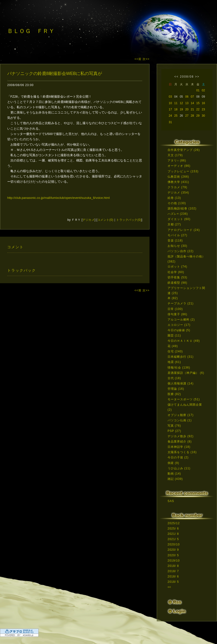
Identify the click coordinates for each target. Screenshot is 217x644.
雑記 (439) (175, 479)
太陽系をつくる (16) (182, 452)
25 (176, 116)
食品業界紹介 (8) (180, 442)
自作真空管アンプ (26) (184, 150)
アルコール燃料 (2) (181, 320)
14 (192, 103)
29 (198, 116)
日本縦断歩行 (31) (181, 357)
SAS (171, 501)
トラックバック (22, 270)
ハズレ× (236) (178, 214)
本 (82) (173, 298)
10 (170, 103)
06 (187, 97)
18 (176, 109)
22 (198, 109)
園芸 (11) (174, 335)
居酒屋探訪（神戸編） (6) (186, 373)
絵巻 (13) (174, 198)
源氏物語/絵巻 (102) (182, 208)
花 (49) (173, 346)
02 (203, 90)
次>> (146, 59)
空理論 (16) (176, 389)
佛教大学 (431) (178, 182)
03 (170, 97)
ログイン (177, 612)
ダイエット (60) (179, 219)
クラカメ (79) (177, 187)
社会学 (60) (176, 272)
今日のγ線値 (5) (179, 330)
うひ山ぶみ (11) (179, 468)
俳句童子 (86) (177, 314)
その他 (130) (177, 203)
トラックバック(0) (129, 220)
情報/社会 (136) (179, 368)
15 (198, 103)
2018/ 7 (173, 571)
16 (203, 103)
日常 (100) (175, 309)
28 (192, 116)
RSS (175, 602)
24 (170, 116)
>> (197, 77)
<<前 (139, 59)
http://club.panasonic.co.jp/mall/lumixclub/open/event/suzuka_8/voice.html (58, 198)
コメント (15, 247)
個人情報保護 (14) (181, 383)
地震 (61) (174, 362)
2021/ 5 (173, 539)
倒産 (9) (173, 463)
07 (192, 97)
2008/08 (187, 77)
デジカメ (88, 220)
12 (181, 103)
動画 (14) (174, 474)
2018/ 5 (173, 582)
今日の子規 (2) (178, 457)
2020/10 (174, 544)
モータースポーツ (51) (184, 399)
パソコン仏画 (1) (180, 420)
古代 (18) (174, 378)
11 (176, 103)
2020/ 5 (173, 555)
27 (187, 116)
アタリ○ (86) (177, 161)
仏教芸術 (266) (178, 177)
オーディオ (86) (179, 166)
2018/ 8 (173, 566)
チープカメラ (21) (181, 303)
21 (192, 109)
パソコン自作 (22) (181, 251)
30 (203, 116)
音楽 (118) (175, 241)
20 (187, 109)
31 (170, 122)
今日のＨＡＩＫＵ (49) (184, 341)
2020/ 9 (173, 550)
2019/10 (174, 561)
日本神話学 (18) (179, 447)
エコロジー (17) (179, 325)
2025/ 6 (173, 529)
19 (181, 109)
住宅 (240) (175, 351)
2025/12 (174, 523)
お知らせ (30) (177, 246)
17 (170, 109)
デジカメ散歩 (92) (181, 436)
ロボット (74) (177, 267)
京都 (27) (174, 224)
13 (187, 103)
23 (203, 109)
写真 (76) (174, 426)
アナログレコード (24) (184, 230)
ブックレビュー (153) (183, 171)
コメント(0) (105, 220)
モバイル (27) (177, 235)
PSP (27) (174, 431)
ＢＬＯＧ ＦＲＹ (31, 31)
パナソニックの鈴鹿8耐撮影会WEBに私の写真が (55, 74)
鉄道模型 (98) (177, 283)
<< (176, 77)
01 (198, 90)
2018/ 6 (173, 577)
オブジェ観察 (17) (181, 415)
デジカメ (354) (178, 193)
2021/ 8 (173, 534)
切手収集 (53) (177, 277)
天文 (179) (175, 155)
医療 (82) (174, 394)
